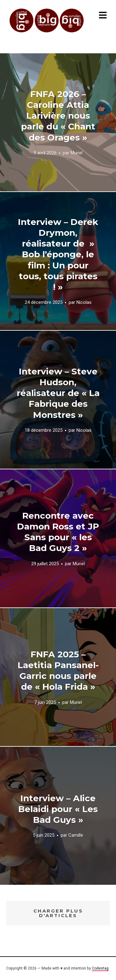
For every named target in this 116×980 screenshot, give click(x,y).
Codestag (100, 968)
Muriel (77, 153)
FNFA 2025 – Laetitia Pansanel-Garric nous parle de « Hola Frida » (58, 670)
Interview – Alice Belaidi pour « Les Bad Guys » (58, 809)
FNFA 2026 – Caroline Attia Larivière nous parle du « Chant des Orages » (58, 116)
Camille (76, 835)
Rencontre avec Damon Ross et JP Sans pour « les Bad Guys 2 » (58, 532)
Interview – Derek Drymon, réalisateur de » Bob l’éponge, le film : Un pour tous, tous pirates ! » (58, 254)
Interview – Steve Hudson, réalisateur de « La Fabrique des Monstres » (58, 393)
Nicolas (84, 302)
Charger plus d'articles (58, 913)
